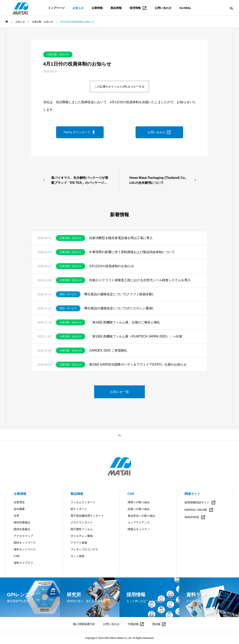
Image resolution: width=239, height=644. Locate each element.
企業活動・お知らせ (58, 54)
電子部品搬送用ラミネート (87, 516)
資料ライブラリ (23, 563)
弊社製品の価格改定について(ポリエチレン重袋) (119, 308)
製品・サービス (68, 294)
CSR (17, 556)
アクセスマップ (23, 536)
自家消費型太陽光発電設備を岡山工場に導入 (121, 238)
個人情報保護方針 (84, 624)
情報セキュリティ (139, 529)
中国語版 (136, 624)
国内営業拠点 (22, 522)
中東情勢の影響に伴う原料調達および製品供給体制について (132, 252)
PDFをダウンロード (80, 132)
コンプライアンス (139, 522)
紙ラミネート (79, 509)
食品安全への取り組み (141, 516)
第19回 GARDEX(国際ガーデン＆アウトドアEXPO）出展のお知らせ (138, 364)
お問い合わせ (163, 8)
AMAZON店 (195, 517)
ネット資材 (77, 556)
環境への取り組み (139, 502)
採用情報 (138, 8)
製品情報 (116, 8)
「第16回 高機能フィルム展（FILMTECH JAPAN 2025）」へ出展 (136, 336)
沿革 (16, 516)
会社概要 (19, 509)
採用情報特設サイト (200, 503)
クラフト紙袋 (79, 543)
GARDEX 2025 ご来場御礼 (108, 350)
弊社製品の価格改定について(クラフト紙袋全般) (119, 294)
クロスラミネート (82, 522)
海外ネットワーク (25, 549)
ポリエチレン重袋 (82, 536)
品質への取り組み (139, 509)
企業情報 (97, 8)
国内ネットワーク (25, 543)
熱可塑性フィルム (82, 529)
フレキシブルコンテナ (84, 549)
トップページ (56, 8)
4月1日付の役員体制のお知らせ (112, 266)
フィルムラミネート (83, 502)
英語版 (159, 624)
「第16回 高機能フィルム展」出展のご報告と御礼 (125, 322)
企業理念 (19, 502)
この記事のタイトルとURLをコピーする (120, 87)
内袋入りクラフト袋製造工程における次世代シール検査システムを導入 (140, 280)
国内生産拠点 (22, 529)
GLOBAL (185, 8)
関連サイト (192, 494)
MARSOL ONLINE (199, 510)
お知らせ (78, 8)
